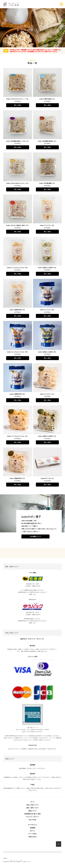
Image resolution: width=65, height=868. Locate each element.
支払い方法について (32, 805)
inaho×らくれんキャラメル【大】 (18, 268)
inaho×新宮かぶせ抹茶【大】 (47, 268)
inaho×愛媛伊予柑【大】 (18, 310)
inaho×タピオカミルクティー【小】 (18, 99)
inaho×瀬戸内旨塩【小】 (47, 99)
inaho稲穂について (35, 536)
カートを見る (32, 834)
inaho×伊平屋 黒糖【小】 (47, 183)
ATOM (34, 820)
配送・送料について (32, 808)
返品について (33, 811)
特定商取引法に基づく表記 (32, 814)
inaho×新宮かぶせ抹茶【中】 (47, 352)
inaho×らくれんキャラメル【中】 (18, 352)
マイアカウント (32, 825)
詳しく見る (18, 105)
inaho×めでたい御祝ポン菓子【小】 (18, 225)
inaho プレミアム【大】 (47, 225)
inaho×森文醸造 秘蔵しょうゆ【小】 (18, 141)
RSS (30, 820)
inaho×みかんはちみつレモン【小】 (18, 183)
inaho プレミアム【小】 (47, 394)
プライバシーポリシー (33, 817)
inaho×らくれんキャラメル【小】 (18, 436)
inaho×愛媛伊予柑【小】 (18, 478)
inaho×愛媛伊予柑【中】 (18, 394)
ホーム (32, 802)
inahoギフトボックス (47, 478)
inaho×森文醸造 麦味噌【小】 (47, 141)
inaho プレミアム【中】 (47, 310)
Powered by (17, 861)
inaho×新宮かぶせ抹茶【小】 (47, 436)
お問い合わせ (32, 837)
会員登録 (32, 828)
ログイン (32, 831)
